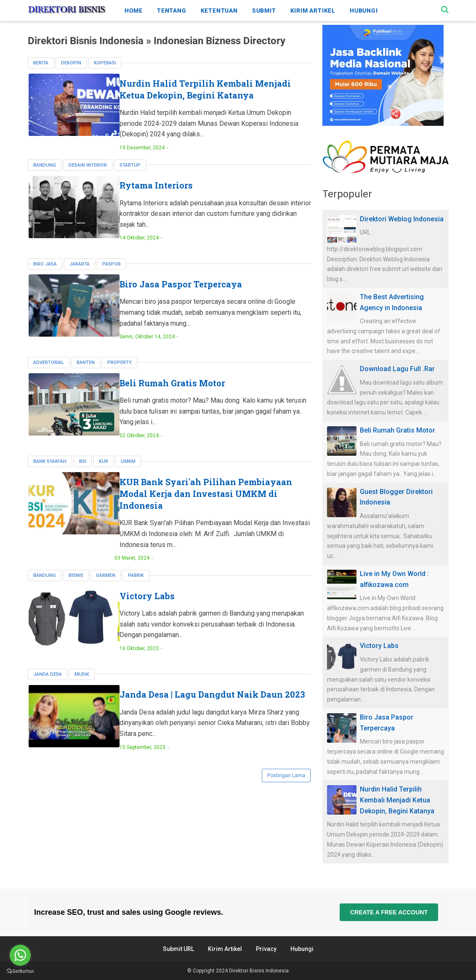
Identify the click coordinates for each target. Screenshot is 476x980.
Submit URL (178, 949)
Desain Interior (88, 177)
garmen (106, 586)
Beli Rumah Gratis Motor (196, 394)
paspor (112, 275)
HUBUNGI (364, 11)
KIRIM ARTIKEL (313, 11)
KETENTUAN (219, 11)
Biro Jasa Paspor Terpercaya (205, 296)
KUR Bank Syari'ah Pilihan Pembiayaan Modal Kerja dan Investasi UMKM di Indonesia (209, 505)
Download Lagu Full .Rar (397, 369)
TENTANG (172, 11)
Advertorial (49, 374)
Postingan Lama (286, 789)
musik (82, 685)
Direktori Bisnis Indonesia (259, 971)
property (120, 374)
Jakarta (80, 275)
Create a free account (388, 912)
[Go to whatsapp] (20, 955)
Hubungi (302, 949)
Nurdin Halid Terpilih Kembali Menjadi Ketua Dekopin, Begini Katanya (210, 95)
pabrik (136, 586)
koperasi (105, 63)
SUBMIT (264, 11)
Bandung (45, 177)
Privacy (266, 949)
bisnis (76, 586)
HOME (134, 11)
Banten (86, 374)
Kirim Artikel (225, 949)
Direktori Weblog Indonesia (402, 219)
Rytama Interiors (180, 197)
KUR (104, 472)
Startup (130, 177)
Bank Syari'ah (50, 472)
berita (41, 63)
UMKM (128, 472)
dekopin (71, 63)
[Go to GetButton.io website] (20, 971)
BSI (83, 472)
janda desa (48, 685)
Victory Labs (171, 607)
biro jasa (45, 275)
